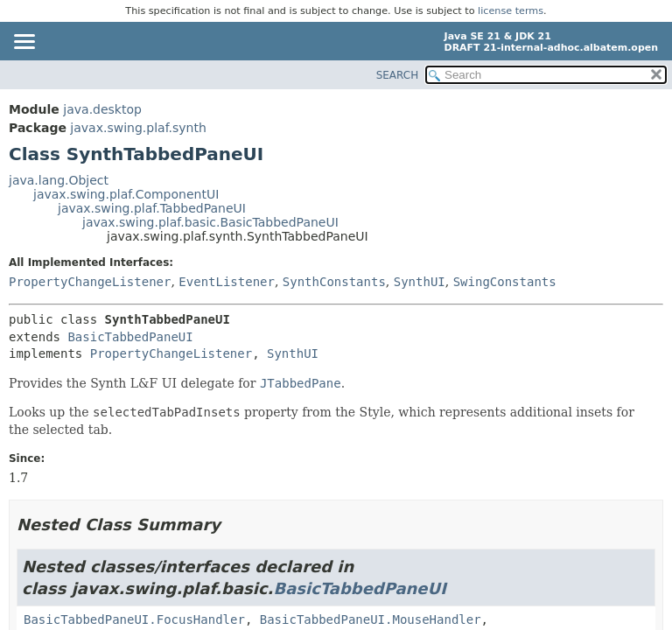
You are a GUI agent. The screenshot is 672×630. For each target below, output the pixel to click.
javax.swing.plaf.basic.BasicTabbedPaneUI (210, 222)
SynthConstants (334, 282)
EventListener (227, 282)
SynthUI (420, 282)
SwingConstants (505, 282)
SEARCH (398, 75)
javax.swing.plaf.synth (138, 128)
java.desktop (102, 109)
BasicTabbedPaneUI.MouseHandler (371, 619)
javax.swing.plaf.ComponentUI (126, 194)
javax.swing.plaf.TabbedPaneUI (152, 208)
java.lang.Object (59, 180)
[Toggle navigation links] (24, 43)
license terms (511, 11)
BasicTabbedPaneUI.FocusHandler (134, 619)
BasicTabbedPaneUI (130, 337)
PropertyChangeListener (90, 282)
